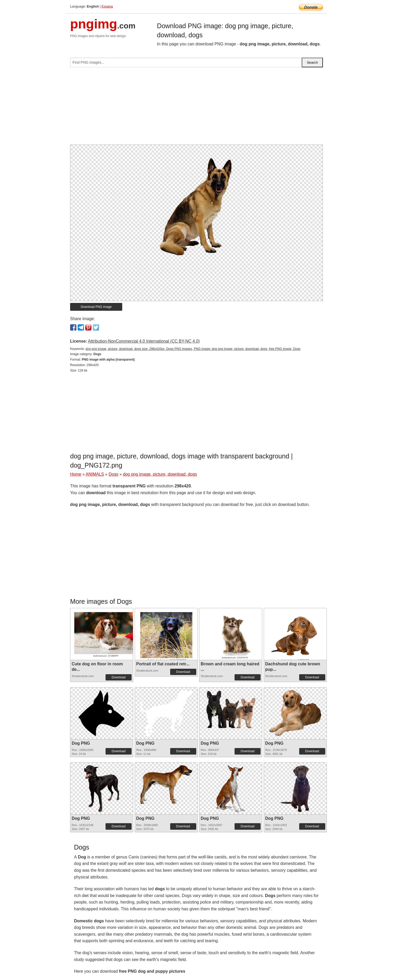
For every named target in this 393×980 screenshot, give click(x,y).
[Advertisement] (197, 108)
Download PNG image (96, 307)
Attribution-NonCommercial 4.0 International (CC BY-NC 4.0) (144, 341)
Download (118, 677)
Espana (107, 6)
